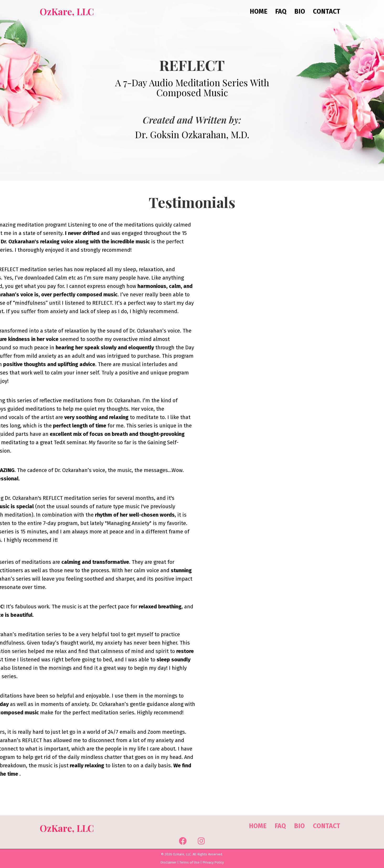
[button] (183, 841)
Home (258, 826)
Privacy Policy (213, 862)
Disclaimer (168, 862)
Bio (299, 826)
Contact (327, 826)
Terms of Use (190, 862)
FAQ (280, 826)
